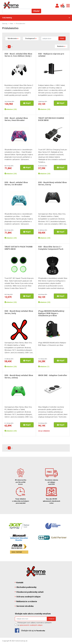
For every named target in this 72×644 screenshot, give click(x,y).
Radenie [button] (60, 46)
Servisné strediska (24, 606)
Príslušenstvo (20, 23)
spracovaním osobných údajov (31, 625)
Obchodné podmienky (26, 587)
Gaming (5, 23)
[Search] (50, 38)
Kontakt (19, 583)
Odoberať (51, 619)
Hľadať (36, 11)
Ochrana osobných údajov (28, 597)
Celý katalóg (36, 18)
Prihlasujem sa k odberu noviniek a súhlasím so (35, 624)
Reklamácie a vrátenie (26, 601)
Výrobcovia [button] (12, 38)
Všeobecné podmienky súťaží (29, 592)
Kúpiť (27, 103)
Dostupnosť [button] (30, 38)
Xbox (12, 23)
